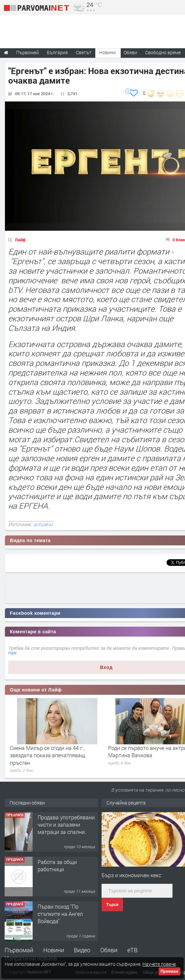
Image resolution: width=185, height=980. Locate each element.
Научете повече (159, 964)
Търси (112, 905)
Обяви (109, 950)
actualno (43, 524)
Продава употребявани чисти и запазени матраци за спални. (66, 825)
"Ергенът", (28, 261)
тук (12, 653)
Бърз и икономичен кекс (131, 875)
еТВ (132, 950)
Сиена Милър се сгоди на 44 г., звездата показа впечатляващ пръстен (47, 755)
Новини (108, 52)
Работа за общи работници (57, 865)
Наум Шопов (137, 449)
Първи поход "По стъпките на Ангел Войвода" (60, 914)
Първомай (19, 950)
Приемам (170, 971)
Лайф (20, 240)
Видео (82, 950)
